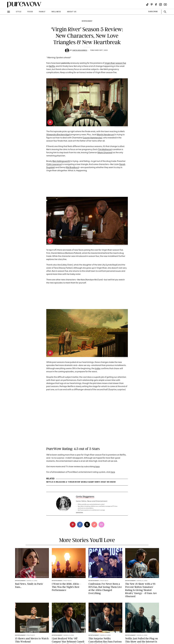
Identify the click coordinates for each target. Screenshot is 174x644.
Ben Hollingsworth (61, 161)
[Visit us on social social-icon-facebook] (156, 4)
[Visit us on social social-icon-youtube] (165, 4)
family (42, 12)
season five (121, 63)
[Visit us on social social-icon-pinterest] (152, 4)
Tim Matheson (105, 150)
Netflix (52, 66)
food (30, 12)
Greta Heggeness (80, 50)
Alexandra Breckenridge (58, 135)
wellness (56, 12)
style (19, 12)
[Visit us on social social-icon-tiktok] (147, 4)
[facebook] (80, 525)
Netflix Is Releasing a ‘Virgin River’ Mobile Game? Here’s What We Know (81, 482)
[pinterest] (50, 122)
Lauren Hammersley (92, 138)
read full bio (79, 512)
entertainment (87, 21)
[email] (101, 525)
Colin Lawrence (54, 164)
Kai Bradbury (72, 168)
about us (72, 12)
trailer (98, 369)
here (97, 467)
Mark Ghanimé (105, 153)
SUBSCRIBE (153, 12)
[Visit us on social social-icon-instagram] (161, 4)
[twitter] (87, 525)
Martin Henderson (106, 135)
